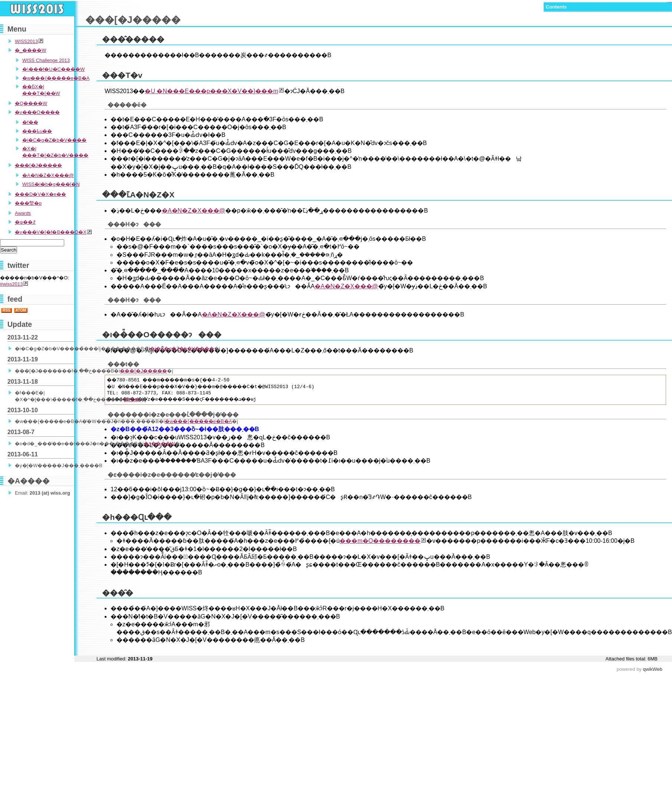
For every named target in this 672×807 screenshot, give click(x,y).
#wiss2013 (11, 284)
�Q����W (31, 103)
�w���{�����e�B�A (56, 78)
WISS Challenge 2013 (46, 60)
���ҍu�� (37, 131)
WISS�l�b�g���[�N (51, 184)
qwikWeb (653, 669)
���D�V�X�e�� (40, 194)
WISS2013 (26, 41)
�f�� (30, 122)
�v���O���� (37, 112)
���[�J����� (38, 165)
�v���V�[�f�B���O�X (51, 232)
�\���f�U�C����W (53, 69)
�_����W (31, 50)
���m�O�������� (380, 541)
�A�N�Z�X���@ (194, 211)
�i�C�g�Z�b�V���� (54, 140)
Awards (23, 213)
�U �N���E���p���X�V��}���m (211, 91)
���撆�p (28, 203)
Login (669, 2)
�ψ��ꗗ (25, 222)
